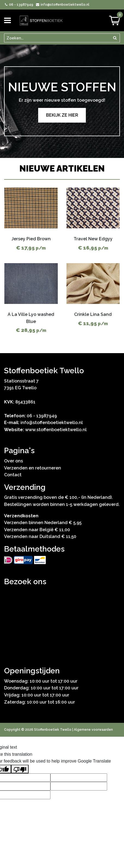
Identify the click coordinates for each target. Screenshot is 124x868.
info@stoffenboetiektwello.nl (62, 5)
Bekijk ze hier (62, 115)
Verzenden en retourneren (33, 468)
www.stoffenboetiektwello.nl (56, 430)
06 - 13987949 (19, 5)
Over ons (13, 461)
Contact (13, 475)
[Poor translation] (20, 769)
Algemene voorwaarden (93, 730)
